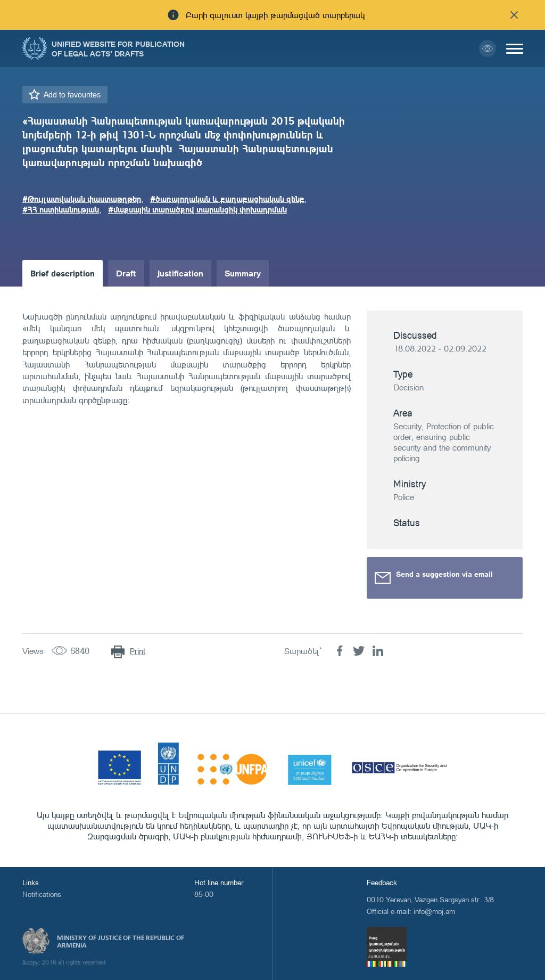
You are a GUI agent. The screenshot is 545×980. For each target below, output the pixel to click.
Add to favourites (72, 95)
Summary (243, 273)
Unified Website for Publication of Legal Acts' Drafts (118, 48)
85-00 (204, 894)
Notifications (42, 894)
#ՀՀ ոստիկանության (61, 209)
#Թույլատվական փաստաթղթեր (82, 199)
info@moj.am (434, 911)
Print (138, 651)
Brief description (63, 273)
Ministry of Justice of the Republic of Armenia (121, 942)
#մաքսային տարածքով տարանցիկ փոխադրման (197, 209)
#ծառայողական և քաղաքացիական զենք (227, 199)
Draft (126, 273)
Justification (180, 273)
